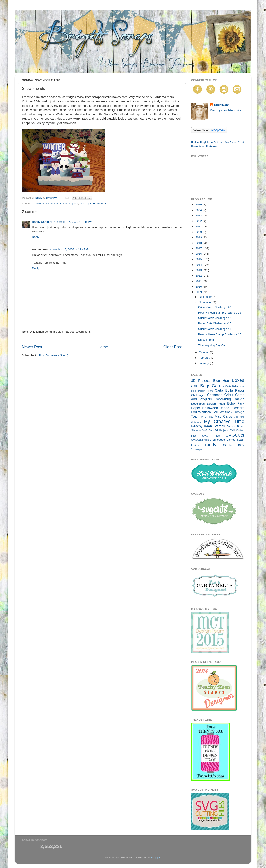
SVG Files (211, 436)
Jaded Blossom (232, 408)
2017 (199, 248)
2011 (199, 281)
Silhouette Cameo (224, 440)
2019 (199, 237)
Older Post (173, 347)
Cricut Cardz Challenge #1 (215, 329)
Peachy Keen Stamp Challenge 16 (220, 313)
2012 (199, 276)
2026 (199, 205)
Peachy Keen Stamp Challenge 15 (220, 334)
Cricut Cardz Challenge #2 (215, 318)
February (205, 358)
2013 (199, 270)
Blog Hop (221, 381)
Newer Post (32, 347)
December (206, 297)
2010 (199, 287)
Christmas (38, 203)
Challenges (198, 395)
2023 (199, 216)
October (204, 352)
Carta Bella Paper (229, 390)
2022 (199, 221)
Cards (218, 386)
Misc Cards (223, 416)
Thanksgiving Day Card (213, 345)
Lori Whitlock (201, 412)
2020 (199, 232)
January (204, 363)
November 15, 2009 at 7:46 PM (73, 222)
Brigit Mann (222, 105)
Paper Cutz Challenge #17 (215, 323)
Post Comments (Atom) (54, 355)
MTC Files (207, 417)
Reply (36, 237)
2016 (199, 254)
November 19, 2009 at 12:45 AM (70, 249)
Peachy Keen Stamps (93, 203)
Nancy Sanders (42, 222)
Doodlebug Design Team (208, 404)
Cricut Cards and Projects (62, 203)
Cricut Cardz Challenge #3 (215, 307)
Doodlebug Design (229, 399)
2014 (199, 265)
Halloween (210, 408)
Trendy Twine (217, 444)
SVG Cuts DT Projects (215, 430)
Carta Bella (231, 386)
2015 (199, 259)
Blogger (155, 858)
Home (103, 347)
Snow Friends (207, 340)
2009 (199, 292)
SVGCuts (235, 435)
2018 (199, 243)
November (206, 302)
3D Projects (201, 381)
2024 (199, 210)
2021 (199, 227)
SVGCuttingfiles (201, 440)
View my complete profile (225, 110)
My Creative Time (224, 421)
